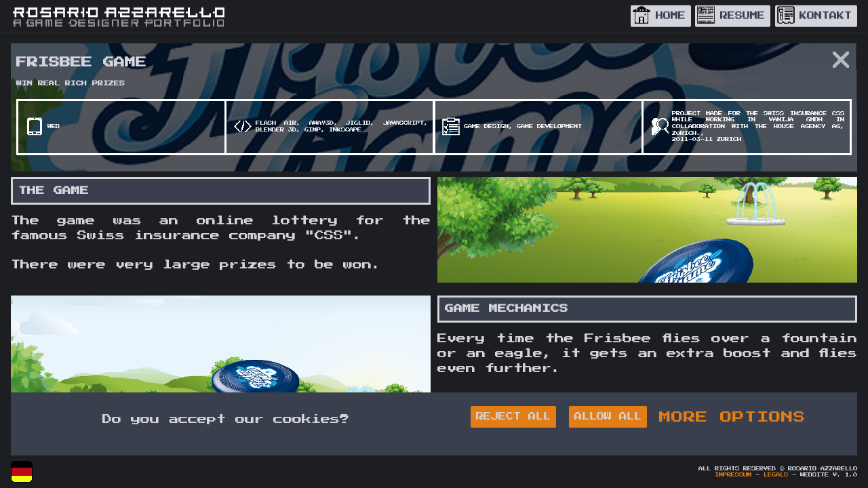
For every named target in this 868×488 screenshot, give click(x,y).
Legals (776, 475)
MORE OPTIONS (732, 417)
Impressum (733, 475)
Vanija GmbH (796, 120)
